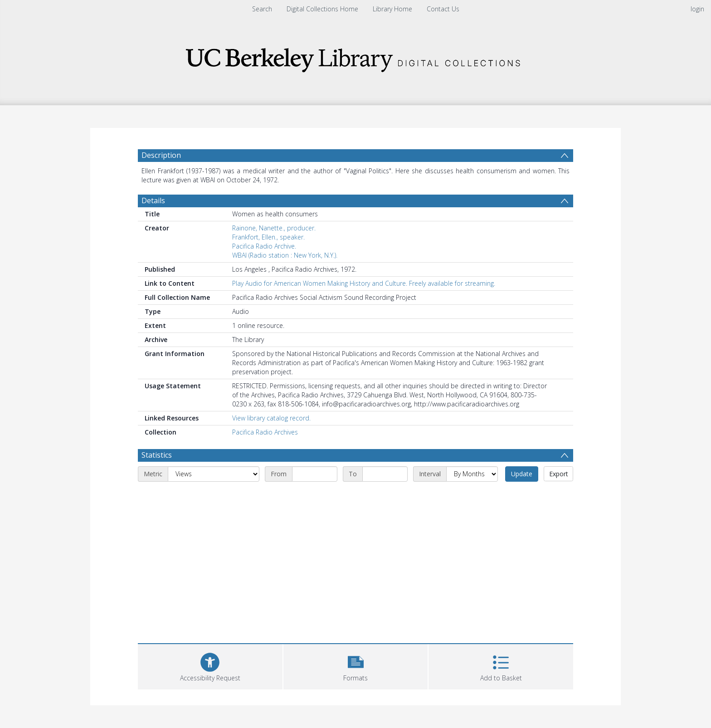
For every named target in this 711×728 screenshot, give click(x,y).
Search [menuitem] (262, 9)
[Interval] (472, 474)
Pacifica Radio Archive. (264, 246)
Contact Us (443, 9)
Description (161, 155)
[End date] (385, 474)
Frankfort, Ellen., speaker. (268, 237)
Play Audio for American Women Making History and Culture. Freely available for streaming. (364, 283)
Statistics (157, 455)
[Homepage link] (355, 57)
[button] (356, 666)
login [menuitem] (697, 9)
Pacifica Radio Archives (265, 432)
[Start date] (315, 474)
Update (522, 474)
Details (153, 200)
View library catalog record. (271, 418)
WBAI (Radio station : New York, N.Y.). (285, 255)
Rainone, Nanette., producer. (274, 228)
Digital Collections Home (322, 9)
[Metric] (214, 474)
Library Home (392, 9)
